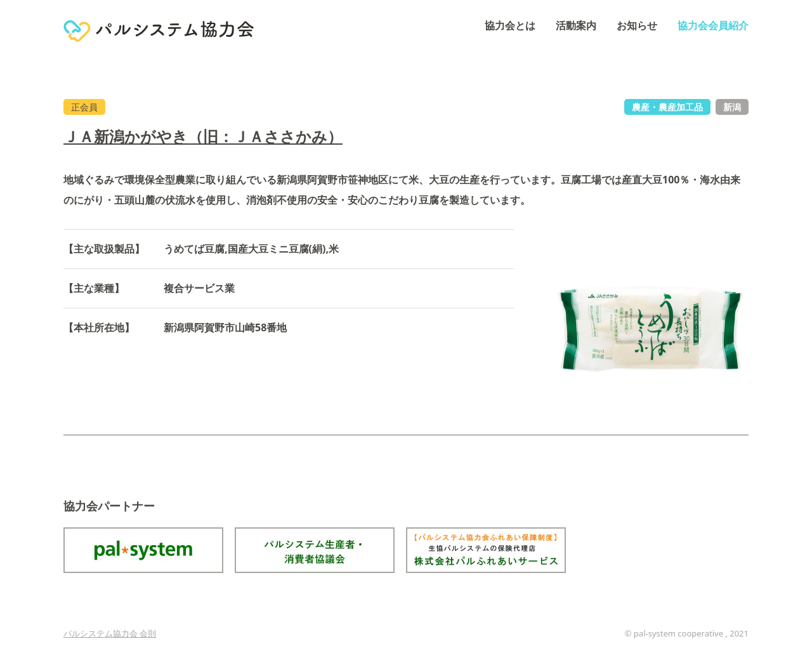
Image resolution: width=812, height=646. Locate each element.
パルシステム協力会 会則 (110, 633)
